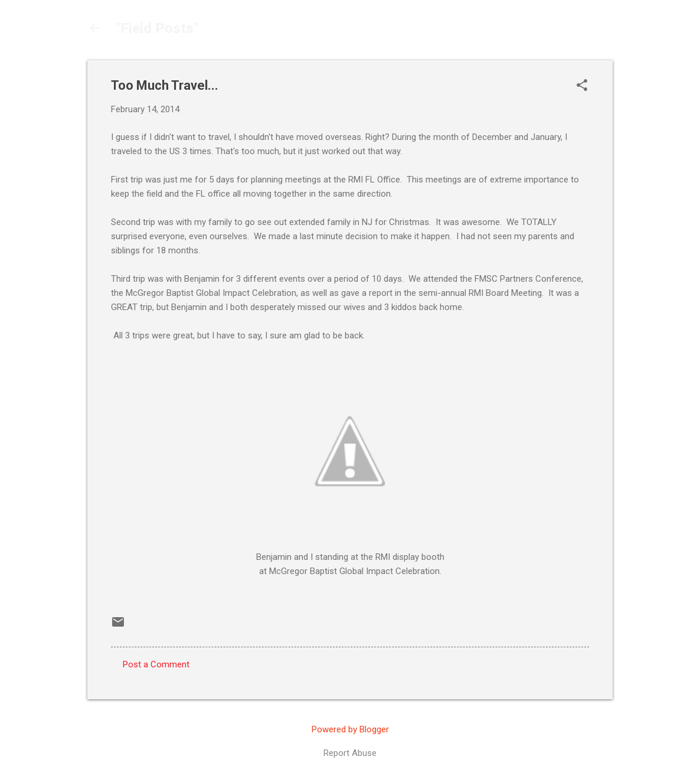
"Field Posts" (157, 28)
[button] (582, 86)
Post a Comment (156, 664)
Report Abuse (350, 753)
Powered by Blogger (350, 729)
